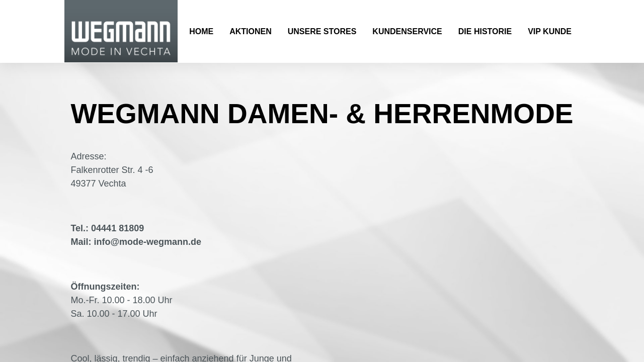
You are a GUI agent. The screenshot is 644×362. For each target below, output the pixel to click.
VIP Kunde (550, 31)
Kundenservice (407, 31)
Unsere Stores (322, 31)
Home (201, 31)
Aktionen (251, 31)
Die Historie (485, 31)
